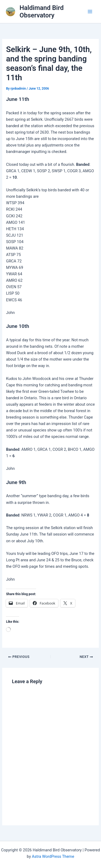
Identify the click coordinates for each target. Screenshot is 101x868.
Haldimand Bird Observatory (42, 12)
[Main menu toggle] (90, 12)
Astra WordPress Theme (53, 856)
